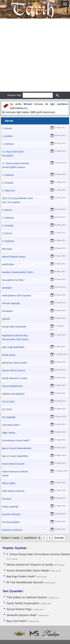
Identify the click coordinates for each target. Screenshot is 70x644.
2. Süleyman (8, 191)
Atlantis (6, 319)
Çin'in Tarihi (8, 402)
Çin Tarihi (7, 409)
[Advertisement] (35, 55)
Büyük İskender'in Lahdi (15, 378)
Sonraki (59, 538)
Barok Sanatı (9, 355)
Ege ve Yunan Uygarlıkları (15, 456)
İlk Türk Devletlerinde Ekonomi (25, 582)
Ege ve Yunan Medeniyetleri (17, 448)
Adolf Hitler (8, 264)
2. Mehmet (8, 175)
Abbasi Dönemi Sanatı (14, 257)
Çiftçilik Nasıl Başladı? (13, 394)
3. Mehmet (8, 218)
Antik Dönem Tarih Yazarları (17, 296)
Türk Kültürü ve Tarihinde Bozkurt (27, 597)
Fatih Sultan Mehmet (13, 491)
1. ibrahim (7, 136)
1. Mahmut (8, 144)
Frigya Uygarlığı (10, 507)
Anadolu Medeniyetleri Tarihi (17, 272)
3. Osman (7, 233)
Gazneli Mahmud (11, 514)
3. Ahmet (7, 210)
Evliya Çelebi (9, 483)
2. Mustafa (8, 183)
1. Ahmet (7, 128)
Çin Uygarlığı (9, 417)
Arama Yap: (15, 95)
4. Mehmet (8, 241)
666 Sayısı (7, 249)
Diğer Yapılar (9, 433)
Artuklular (7, 311)
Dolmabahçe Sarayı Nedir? (16, 440)
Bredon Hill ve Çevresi (14, 370)
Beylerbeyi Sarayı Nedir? (15, 363)
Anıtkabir (7, 288)
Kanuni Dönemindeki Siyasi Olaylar (28, 571)
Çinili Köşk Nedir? (11, 425)
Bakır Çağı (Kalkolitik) (13, 347)
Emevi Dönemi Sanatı (13, 464)
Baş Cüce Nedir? (17, 621)
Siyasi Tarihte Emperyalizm (23, 603)
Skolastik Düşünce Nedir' (22, 615)
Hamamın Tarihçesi (12, 530)
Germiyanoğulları (11, 522)
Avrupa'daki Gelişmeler (14, 327)
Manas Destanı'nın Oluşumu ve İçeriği (30, 565)
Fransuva (7, 499)
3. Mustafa (8, 226)
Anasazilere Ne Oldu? (13, 280)
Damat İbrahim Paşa (19, 609)
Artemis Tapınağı (11, 303)
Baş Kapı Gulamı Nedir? (21, 576)
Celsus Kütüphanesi (12, 386)
